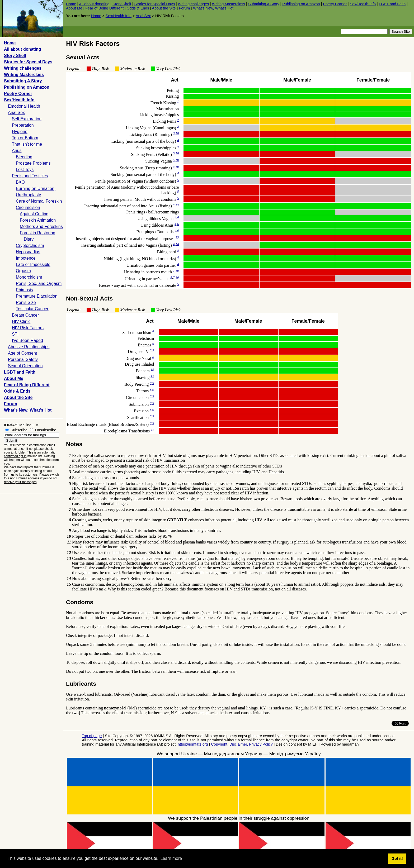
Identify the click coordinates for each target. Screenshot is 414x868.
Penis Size (26, 302)
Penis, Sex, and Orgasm (39, 283)
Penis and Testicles (30, 176)
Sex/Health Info (363, 4)
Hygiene (20, 132)
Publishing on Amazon (301, 4)
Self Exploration (27, 119)
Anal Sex (143, 16)
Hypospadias (28, 252)
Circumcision (28, 208)
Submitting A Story (264, 4)
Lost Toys (25, 170)
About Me (74, 8)
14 (177, 205)
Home (71, 4)
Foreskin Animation (38, 220)
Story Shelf (122, 4)
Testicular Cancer (32, 309)
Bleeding (24, 157)
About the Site (164, 8)
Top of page (92, 736)
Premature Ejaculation (37, 296)
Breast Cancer (25, 315)
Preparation (23, 125)
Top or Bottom (25, 138)
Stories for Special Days (154, 4)
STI (15, 334)
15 (152, 370)
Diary (29, 239)
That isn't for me (27, 144)
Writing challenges (193, 4)
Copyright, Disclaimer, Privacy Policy (242, 744)
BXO (20, 182)
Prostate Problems (33, 163)
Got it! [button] (397, 859)
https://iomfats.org (193, 744)
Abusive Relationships (29, 347)
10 (177, 133)
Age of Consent (22, 353)
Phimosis (24, 290)
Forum (185, 8)
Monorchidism (29, 277)
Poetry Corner (335, 4)
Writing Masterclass (229, 4)
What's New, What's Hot (213, 8)
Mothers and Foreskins (41, 226)
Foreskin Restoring (37, 233)
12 (152, 376)
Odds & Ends (138, 8)
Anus (17, 151)
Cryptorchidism (30, 245)
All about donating (94, 4)
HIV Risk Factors (28, 328)
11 (152, 430)
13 (177, 237)
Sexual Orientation (25, 366)
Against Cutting (34, 214)
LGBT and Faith (392, 4)
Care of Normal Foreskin (39, 201)
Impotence (26, 258)
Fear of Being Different (104, 8)
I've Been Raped (27, 340)
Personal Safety (23, 359)
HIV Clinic (21, 321)
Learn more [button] (171, 858)
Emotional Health (24, 106)
